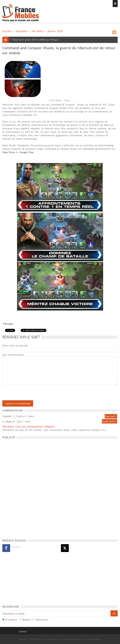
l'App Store (9, 152)
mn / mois (28, 416)
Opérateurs (42, 620)
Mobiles (26, 620)
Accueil (7, 31)
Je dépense (9, 421)
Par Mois (37, 31)
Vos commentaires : (14, 355)
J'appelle (7, 416)
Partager (8, 324)
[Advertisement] (26, 488)
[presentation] (28, 393)
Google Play (26, 152)
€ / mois (25, 421)
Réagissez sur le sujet (21, 337)
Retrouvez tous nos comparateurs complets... (29, 426)
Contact (23, 631)
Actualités (21, 31)
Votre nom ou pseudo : (16, 345)
